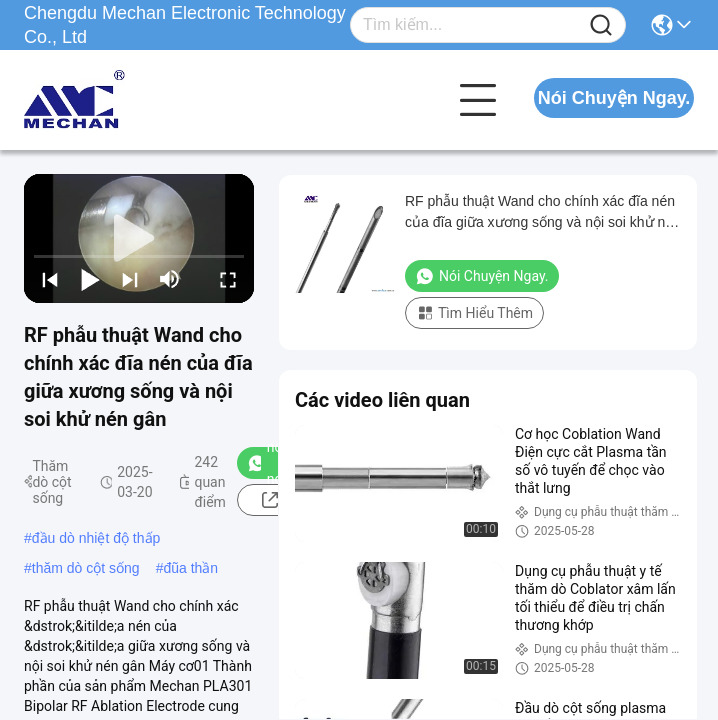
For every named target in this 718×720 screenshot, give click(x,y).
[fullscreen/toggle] (228, 279)
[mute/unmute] (170, 279)
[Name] (601, 25)
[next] (130, 279)
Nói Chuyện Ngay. (614, 98)
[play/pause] (90, 279)
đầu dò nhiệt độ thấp (96, 538)
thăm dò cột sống (86, 568)
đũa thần (190, 568)
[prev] (50, 279)
